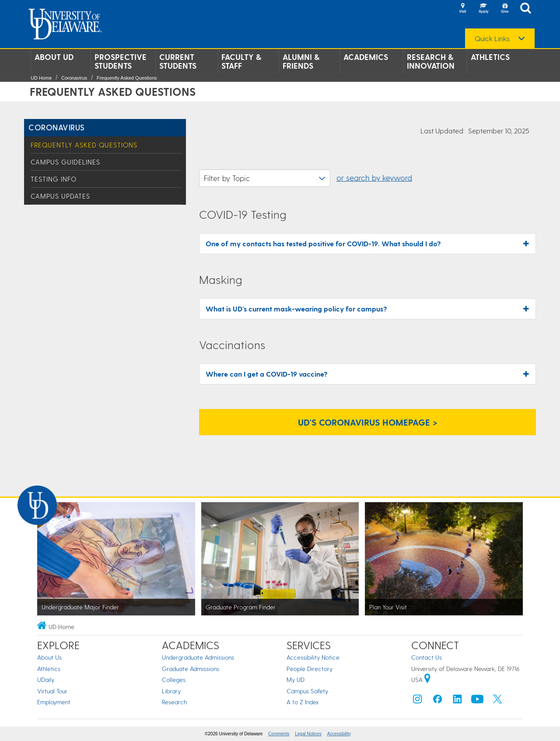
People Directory (310, 669)
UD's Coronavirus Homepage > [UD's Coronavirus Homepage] (368, 422)
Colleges (174, 680)
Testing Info (54, 179)
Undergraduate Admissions (198, 657)
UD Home (41, 78)
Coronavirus (74, 78)
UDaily (46, 680)
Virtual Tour (52, 691)
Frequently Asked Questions (127, 78)
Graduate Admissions (191, 669)
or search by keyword (374, 177)
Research (174, 702)
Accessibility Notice (313, 657)
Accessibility (339, 734)
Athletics (490, 57)
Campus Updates (60, 196)
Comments (279, 734)
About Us (49, 657)
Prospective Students (121, 61)
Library (171, 691)
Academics (366, 57)
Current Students (178, 61)
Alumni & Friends (301, 61)
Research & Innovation (431, 61)
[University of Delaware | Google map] (427, 680)
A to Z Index (303, 702)
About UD (54, 57)
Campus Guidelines (65, 162)
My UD (296, 680)
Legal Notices (308, 734)
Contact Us (427, 657)
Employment (54, 702)
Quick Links (492, 38)
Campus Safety (307, 691)
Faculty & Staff (241, 61)
